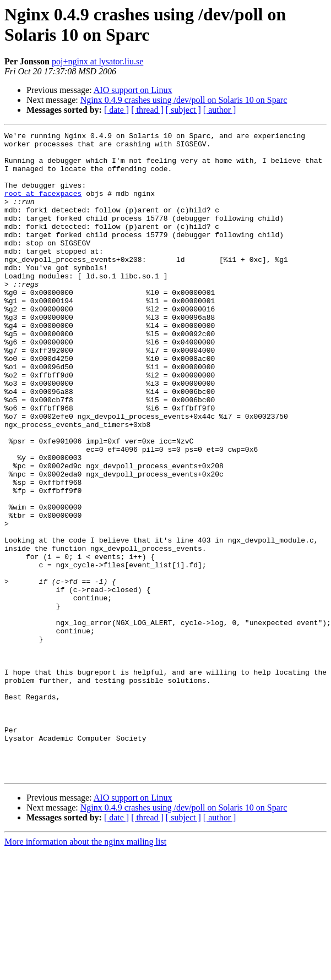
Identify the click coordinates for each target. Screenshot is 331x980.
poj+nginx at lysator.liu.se (97, 61)
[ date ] (116, 110)
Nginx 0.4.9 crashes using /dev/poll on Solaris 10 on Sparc (184, 100)
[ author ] (220, 110)
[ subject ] (183, 110)
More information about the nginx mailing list (85, 970)
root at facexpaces (43, 206)
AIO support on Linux (133, 90)
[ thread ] (147, 110)
